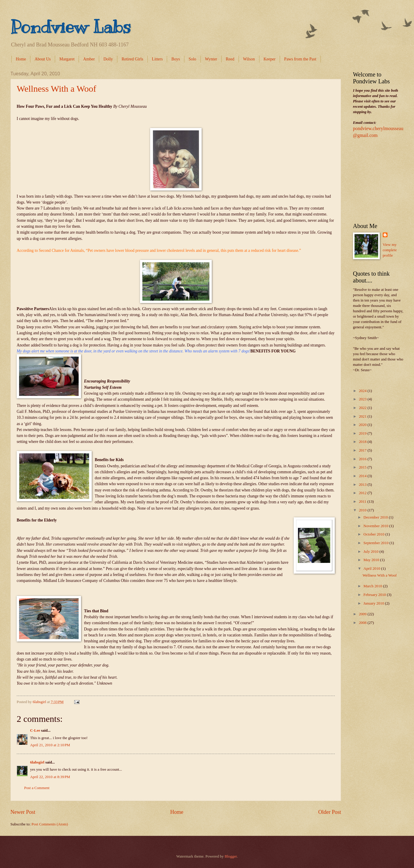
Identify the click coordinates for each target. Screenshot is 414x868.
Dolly (108, 59)
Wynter (211, 59)
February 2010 (375, 595)
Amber (89, 59)
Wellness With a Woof (56, 89)
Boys (176, 59)
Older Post (330, 812)
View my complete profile (390, 250)
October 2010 (374, 534)
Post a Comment (37, 788)
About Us (43, 59)
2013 (363, 485)
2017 (363, 450)
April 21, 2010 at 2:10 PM (50, 745)
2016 (363, 459)
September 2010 (376, 543)
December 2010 (376, 517)
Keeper (270, 59)
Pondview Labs (71, 27)
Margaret (67, 59)
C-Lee (35, 730)
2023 (363, 399)
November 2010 (376, 526)
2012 (363, 493)
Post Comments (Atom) (50, 824)
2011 (363, 502)
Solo (192, 59)
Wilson (249, 59)
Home (21, 59)
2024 (363, 391)
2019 (363, 433)
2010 (363, 510)
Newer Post (23, 812)
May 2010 (372, 560)
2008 (363, 623)
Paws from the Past (300, 59)
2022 (363, 408)
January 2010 (374, 603)
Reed (230, 59)
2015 (363, 467)
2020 (363, 425)
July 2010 (371, 552)
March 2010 (373, 586)
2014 (363, 476)
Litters (157, 59)
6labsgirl (37, 762)
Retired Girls (132, 59)
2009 (363, 614)
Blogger (231, 856)
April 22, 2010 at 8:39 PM (50, 777)
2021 (363, 416)
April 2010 (372, 569)
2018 (363, 442)
